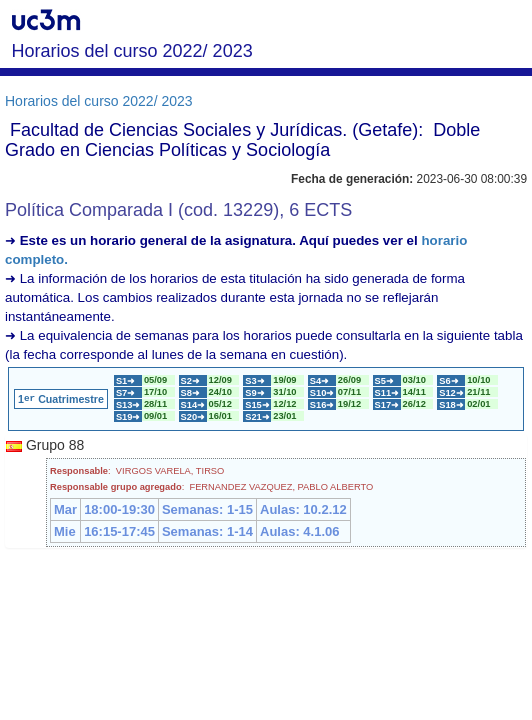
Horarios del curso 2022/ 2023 (99, 101)
